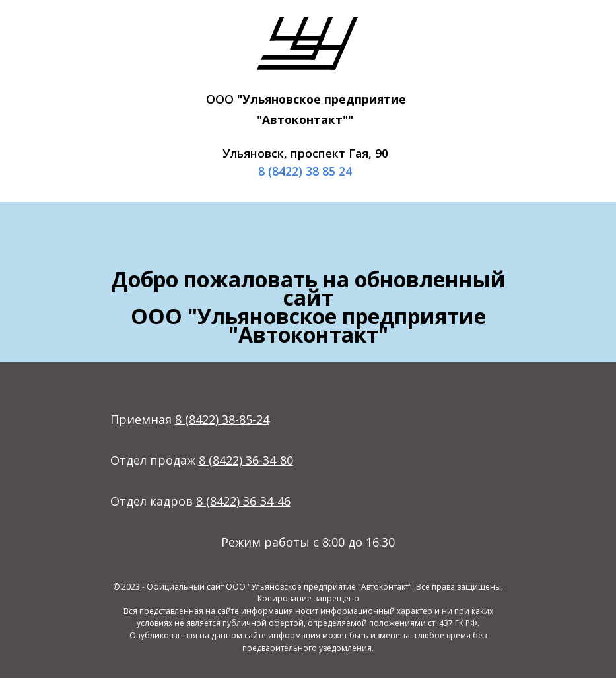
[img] (307, 44)
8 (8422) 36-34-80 (246, 460)
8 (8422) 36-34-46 (243, 501)
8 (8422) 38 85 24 (305, 171)
